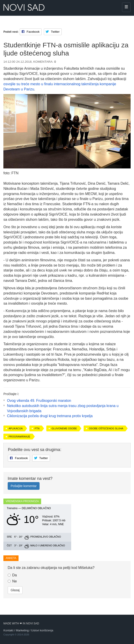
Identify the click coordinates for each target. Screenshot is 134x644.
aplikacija (16, 428)
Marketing (22, 630)
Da (12, 575)
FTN (37, 428)
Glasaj (15, 590)
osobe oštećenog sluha (106, 428)
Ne (12, 581)
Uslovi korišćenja (42, 630)
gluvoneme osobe (64, 428)
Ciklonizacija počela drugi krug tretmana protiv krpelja (50, 416)
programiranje (19, 437)
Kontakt (8, 630)
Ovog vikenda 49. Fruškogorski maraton (39, 401)
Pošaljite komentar (24, 486)
